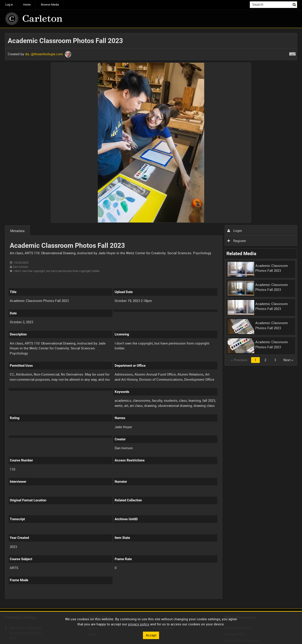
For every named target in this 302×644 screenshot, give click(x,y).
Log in (9, 5)
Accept (151, 635)
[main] (151, 318)
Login (235, 230)
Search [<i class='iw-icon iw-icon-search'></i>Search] (294, 4)
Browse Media (50, 5)
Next (288, 360)
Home (27, 5)
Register (237, 241)
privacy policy (139, 624)
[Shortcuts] (292, 53)
